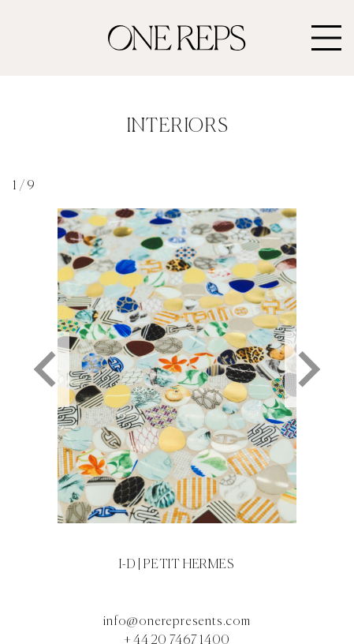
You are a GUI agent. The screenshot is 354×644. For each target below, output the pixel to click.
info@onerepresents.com (177, 622)
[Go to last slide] (47, 369)
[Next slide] (307, 369)
